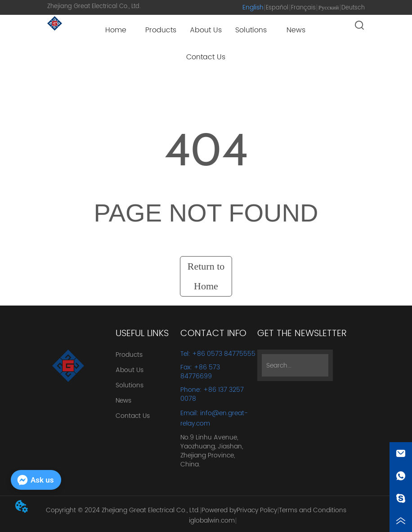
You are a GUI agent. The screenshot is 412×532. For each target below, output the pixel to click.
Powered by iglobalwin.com (213, 515)
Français (303, 8)
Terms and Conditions (313, 510)
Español (277, 8)
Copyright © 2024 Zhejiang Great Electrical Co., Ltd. (123, 510)
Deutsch (353, 8)
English (253, 7)
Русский (329, 8)
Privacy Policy (257, 510)
